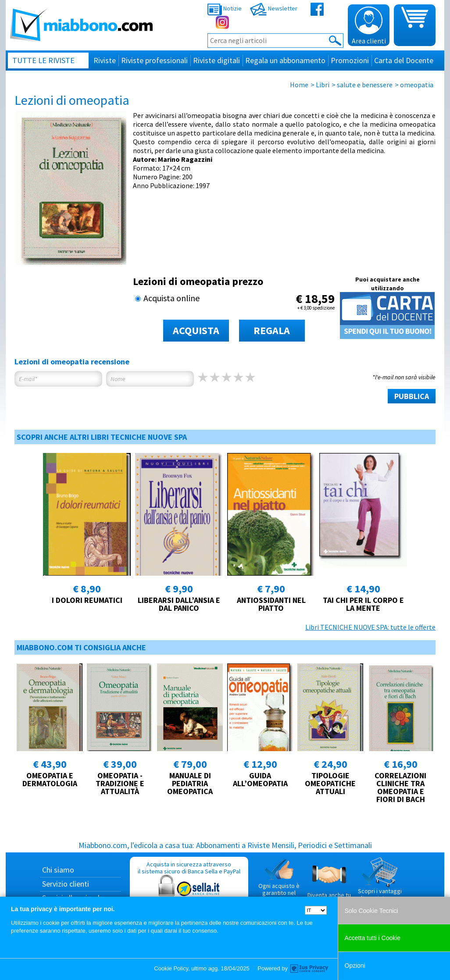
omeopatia (417, 85)
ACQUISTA (196, 330)
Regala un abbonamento (285, 60)
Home (299, 85)
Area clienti (369, 26)
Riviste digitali (216, 60)
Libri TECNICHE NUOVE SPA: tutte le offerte (370, 627)
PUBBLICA (412, 396)
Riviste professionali (154, 60)
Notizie (225, 8)
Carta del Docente (404, 60)
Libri (323, 85)
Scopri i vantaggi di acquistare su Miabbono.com (380, 883)
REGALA (272, 330)
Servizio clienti (66, 884)
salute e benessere (365, 85)
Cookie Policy (171, 968)
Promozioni (350, 60)
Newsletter (274, 8)
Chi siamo (58, 870)
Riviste (105, 60)
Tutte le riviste (43, 60)
